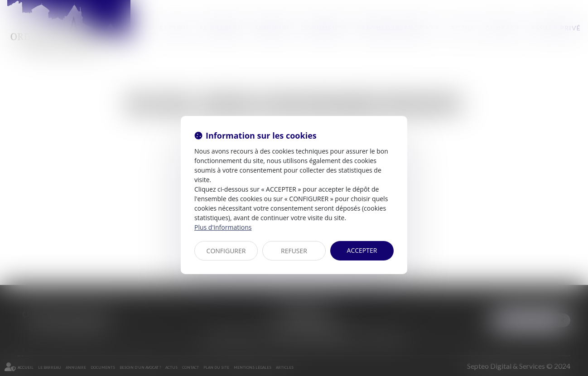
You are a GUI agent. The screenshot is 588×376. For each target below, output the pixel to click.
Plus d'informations (223, 227)
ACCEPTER (362, 250)
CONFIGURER (226, 251)
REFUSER (294, 251)
